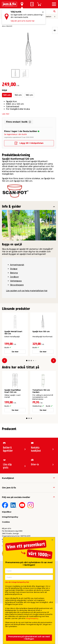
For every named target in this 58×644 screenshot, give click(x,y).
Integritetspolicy (10, 517)
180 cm (29, 95)
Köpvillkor (7, 512)
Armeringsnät (17, 265)
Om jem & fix (9, 488)
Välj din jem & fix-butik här (23, 21)
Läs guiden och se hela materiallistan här (27, 291)
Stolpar (14, 269)
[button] (27, 360)
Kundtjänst (8, 478)
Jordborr (14, 277)
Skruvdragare (17, 285)
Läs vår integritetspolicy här (17, 582)
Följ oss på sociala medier (16, 497)
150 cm (18, 95)
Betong (14, 273)
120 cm (7, 95)
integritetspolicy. (32, 618)
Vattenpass (16, 281)
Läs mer (6, 114)
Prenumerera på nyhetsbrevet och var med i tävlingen (29, 638)
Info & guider (11, 207)
